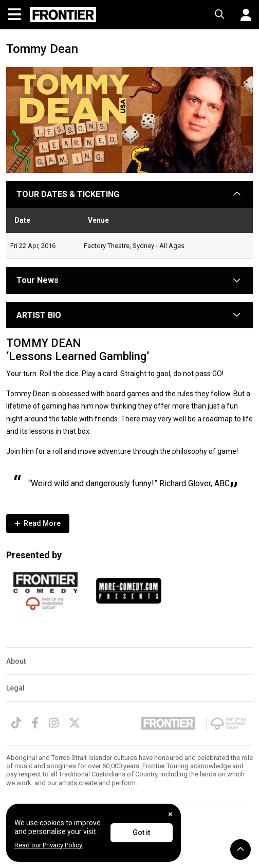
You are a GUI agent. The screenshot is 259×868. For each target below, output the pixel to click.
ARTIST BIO (39, 315)
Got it (141, 832)
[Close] (170, 814)
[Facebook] (35, 723)
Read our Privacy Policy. (49, 845)
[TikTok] (16, 723)
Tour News (38, 280)
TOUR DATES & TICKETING (68, 194)
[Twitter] (75, 723)
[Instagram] (54, 723)
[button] (242, 15)
